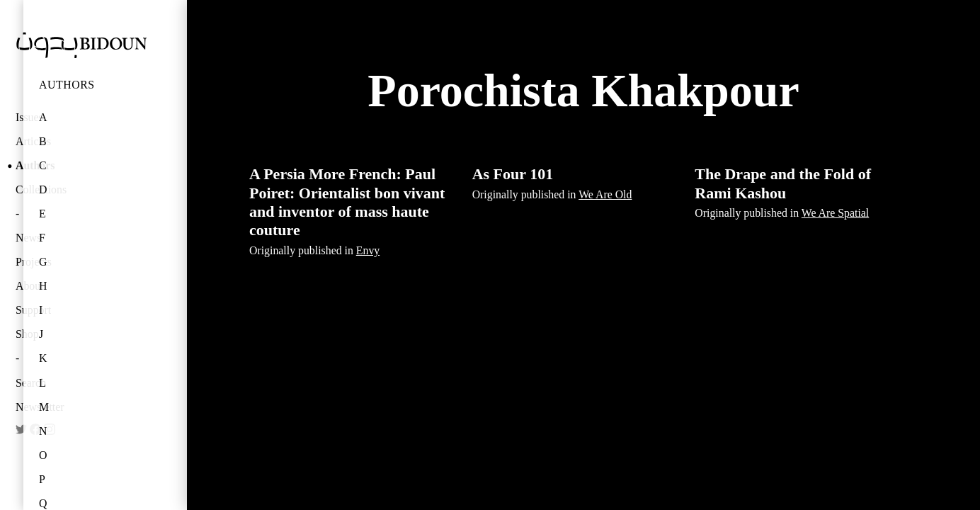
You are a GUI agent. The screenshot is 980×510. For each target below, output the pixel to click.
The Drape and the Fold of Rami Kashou (783, 183)
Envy (368, 250)
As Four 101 (513, 174)
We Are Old (605, 194)
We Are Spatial (835, 213)
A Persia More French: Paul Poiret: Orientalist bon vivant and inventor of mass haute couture (347, 202)
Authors (67, 85)
